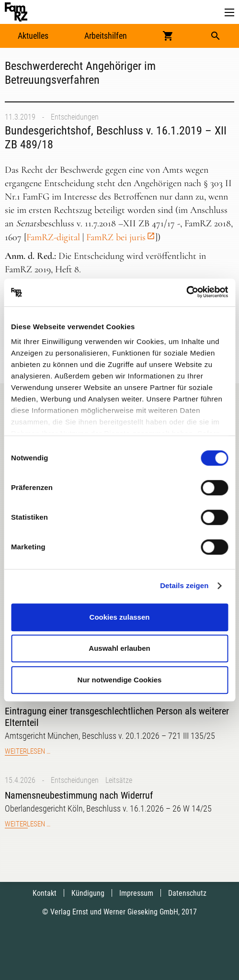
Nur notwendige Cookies (120, 680)
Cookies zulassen (120, 617)
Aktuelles (33, 36)
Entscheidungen (75, 117)
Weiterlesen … (28, 751)
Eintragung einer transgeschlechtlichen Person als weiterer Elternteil (117, 717)
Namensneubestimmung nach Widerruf (79, 795)
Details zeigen (184, 585)
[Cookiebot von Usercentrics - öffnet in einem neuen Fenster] (186, 292)
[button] (229, 13)
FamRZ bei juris (116, 237)
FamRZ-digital (53, 237)
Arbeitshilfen (106, 36)
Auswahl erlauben (119, 648)
